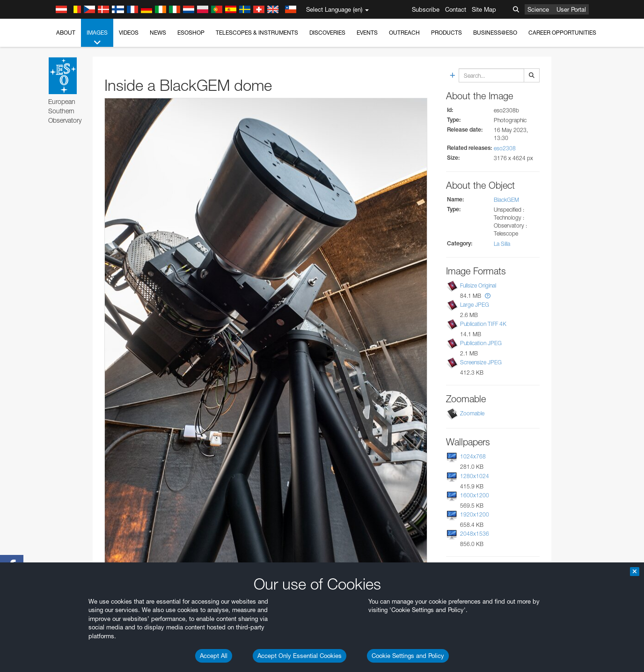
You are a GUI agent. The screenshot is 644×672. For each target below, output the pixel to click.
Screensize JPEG (481, 362)
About (66, 33)
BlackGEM (506, 200)
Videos (129, 33)
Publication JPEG (481, 343)
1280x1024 (475, 476)
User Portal (571, 9)
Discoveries (327, 33)
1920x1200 (475, 514)
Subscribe (426, 9)
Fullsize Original (478, 285)
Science (538, 9)
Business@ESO (495, 33)
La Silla (502, 244)
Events (367, 33)
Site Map (484, 9)
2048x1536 (475, 534)
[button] (488, 296)
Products (446, 33)
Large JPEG (475, 305)
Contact (456, 9)
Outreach (404, 33)
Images (97, 38)
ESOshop (191, 33)
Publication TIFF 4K (483, 324)
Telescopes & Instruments (257, 33)
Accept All (214, 656)
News (158, 33)
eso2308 (505, 148)
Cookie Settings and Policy (408, 656)
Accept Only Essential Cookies (300, 656)
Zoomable (472, 413)
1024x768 (473, 456)
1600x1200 (475, 495)
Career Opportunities (562, 33)
